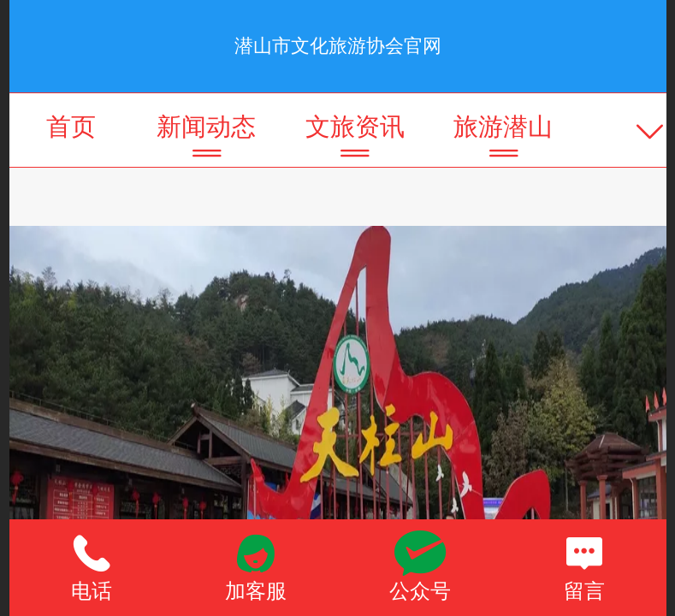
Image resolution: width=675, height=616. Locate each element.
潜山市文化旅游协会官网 (338, 46)
